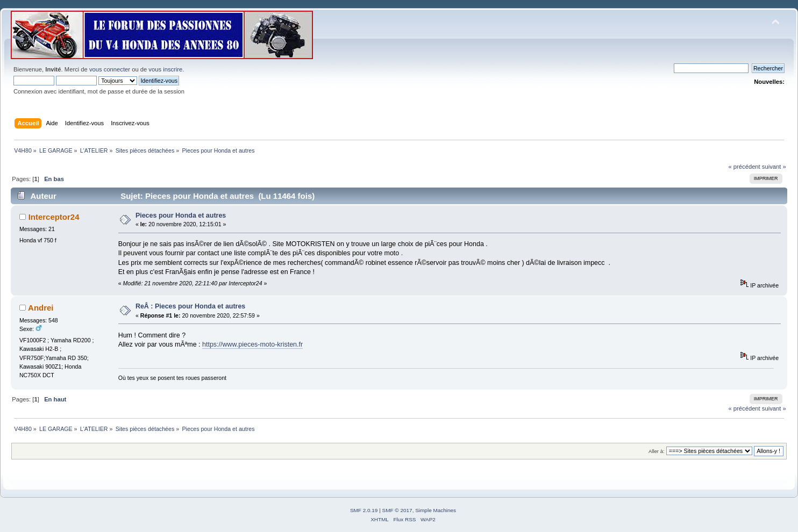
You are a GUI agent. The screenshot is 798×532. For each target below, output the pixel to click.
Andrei (41, 308)
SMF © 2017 (397, 510)
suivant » (774, 167)
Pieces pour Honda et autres (181, 215)
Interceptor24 (54, 217)
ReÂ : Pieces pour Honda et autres (190, 306)
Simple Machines (436, 510)
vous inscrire (165, 69)
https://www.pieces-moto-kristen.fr (252, 344)
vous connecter (110, 69)
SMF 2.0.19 (364, 510)
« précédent (744, 167)
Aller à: (657, 451)
